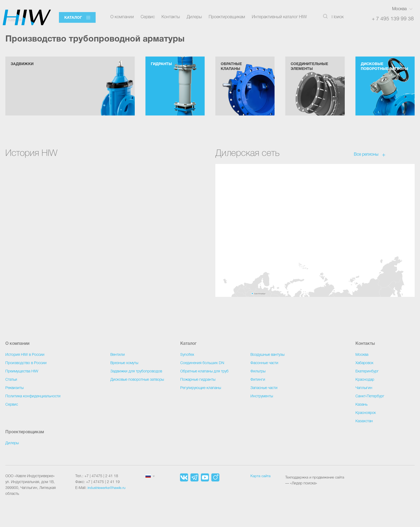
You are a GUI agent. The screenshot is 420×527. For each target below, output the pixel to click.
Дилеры (194, 17)
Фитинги (258, 380)
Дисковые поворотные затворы (137, 380)
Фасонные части (264, 363)
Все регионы (366, 162)
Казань (361, 405)
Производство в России (26, 363)
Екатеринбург (367, 371)
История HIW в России (25, 355)
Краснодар (365, 380)
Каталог (73, 18)
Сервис (148, 17)
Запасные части (264, 388)
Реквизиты (14, 388)
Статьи (11, 380)
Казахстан (364, 421)
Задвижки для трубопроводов (136, 371)
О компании (122, 17)
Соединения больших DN (202, 363)
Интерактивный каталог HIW (279, 17)
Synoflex (187, 355)
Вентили (118, 355)
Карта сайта (261, 476)
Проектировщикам (227, 17)
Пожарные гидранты (198, 380)
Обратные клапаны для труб (204, 371)
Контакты (171, 17)
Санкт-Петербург (370, 396)
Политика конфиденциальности (33, 396)
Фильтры (258, 371)
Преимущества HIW (22, 371)
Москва (399, 9)
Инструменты (262, 396)
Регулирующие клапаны (201, 388)
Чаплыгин (364, 388)
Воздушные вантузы (267, 355)
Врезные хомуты (124, 363)
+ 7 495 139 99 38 (393, 19)
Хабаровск (364, 363)
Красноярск (366, 413)
